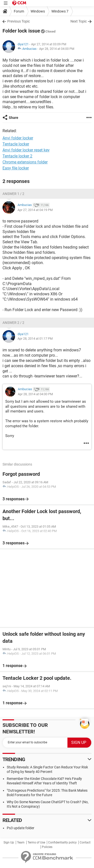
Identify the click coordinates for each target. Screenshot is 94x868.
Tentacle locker (16, 144)
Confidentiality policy (62, 842)
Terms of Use (36, 842)
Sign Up (9, 842)
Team (21, 842)
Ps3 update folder (21, 828)
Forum (19, 11)
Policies (47, 847)
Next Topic (79, 21)
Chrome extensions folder (25, 162)
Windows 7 (60, 11)
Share (14, 118)
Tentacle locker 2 (17, 156)
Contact (85, 842)
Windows (38, 11)
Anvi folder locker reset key (26, 150)
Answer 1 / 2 (13, 194)
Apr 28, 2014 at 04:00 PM (57, 49)
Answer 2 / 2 (13, 323)
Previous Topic (19, 21)
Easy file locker (16, 168)
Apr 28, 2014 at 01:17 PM (35, 339)
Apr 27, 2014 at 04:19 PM (35, 210)
